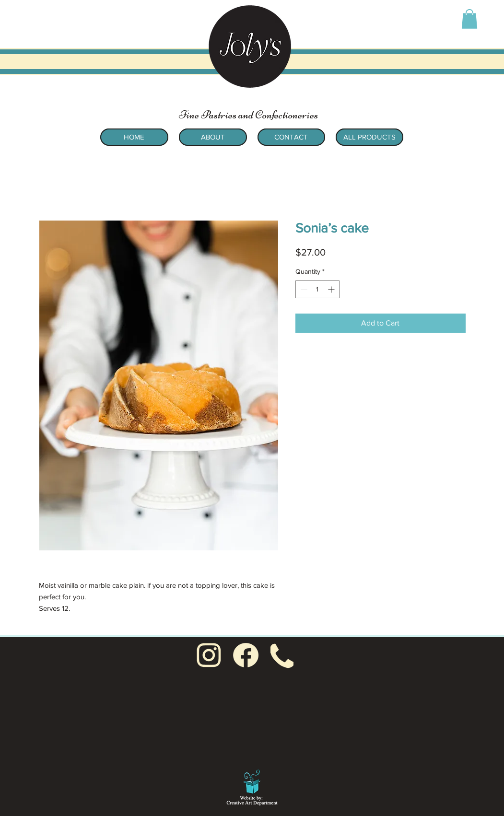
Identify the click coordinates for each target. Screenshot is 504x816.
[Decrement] (303, 289)
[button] (469, 19)
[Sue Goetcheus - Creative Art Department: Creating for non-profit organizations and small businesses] (252, 786)
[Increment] (332, 289)
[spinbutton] (317, 289)
